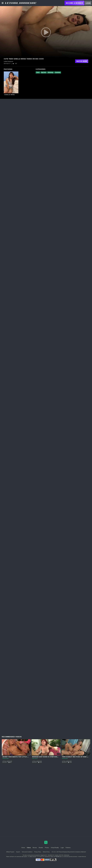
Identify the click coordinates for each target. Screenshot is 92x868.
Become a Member (74, 3)
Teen (38, 72)
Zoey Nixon (35, 758)
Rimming (50, 72)
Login (88, 3)
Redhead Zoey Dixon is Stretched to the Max (50, 757)
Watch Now (82, 61)
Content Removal (82, 857)
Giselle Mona (10, 95)
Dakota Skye (6, 758)
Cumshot (58, 72)
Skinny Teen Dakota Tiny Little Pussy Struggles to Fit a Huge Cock (29, 757)
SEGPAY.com (59, 857)
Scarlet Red (65, 758)
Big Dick (44, 72)
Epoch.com (14, 857)
